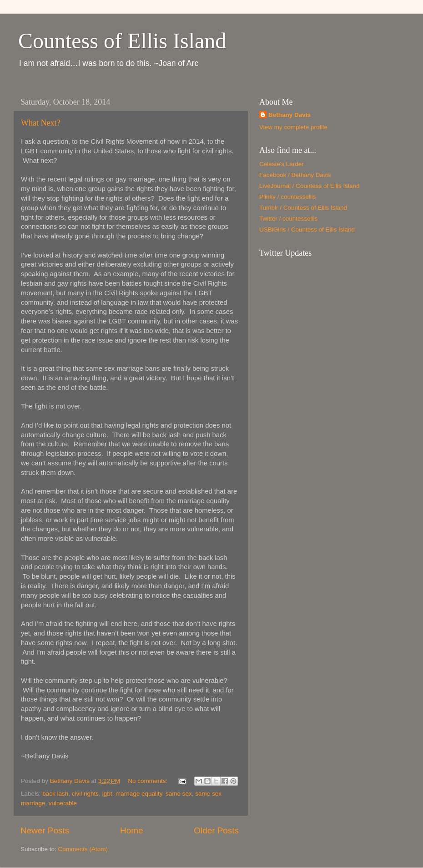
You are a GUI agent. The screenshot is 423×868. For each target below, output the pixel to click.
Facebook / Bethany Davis (295, 175)
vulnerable (63, 803)
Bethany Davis (290, 115)
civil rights (85, 794)
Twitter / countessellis (288, 219)
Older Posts (216, 830)
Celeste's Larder (282, 164)
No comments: (149, 781)
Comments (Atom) (83, 849)
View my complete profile (293, 127)
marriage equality (139, 794)
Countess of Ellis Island (122, 41)
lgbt (107, 794)
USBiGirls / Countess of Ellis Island (307, 230)
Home (131, 830)
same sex (179, 794)
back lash (55, 794)
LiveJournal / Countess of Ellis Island (310, 186)
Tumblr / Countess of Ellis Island (303, 208)
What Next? (40, 123)
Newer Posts (45, 830)
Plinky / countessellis (288, 197)
